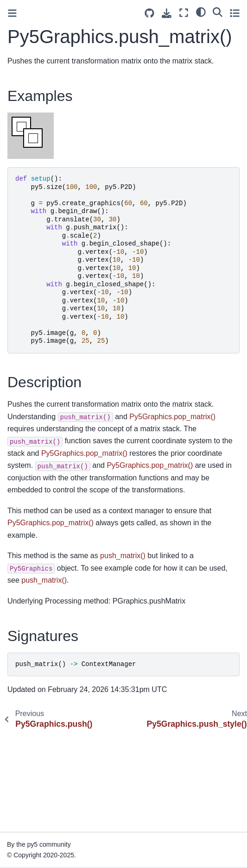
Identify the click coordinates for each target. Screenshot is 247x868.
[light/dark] (201, 12)
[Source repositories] (149, 13)
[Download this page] (167, 13)
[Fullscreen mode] (184, 13)
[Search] (218, 12)
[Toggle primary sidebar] (12, 13)
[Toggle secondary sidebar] (235, 13)
